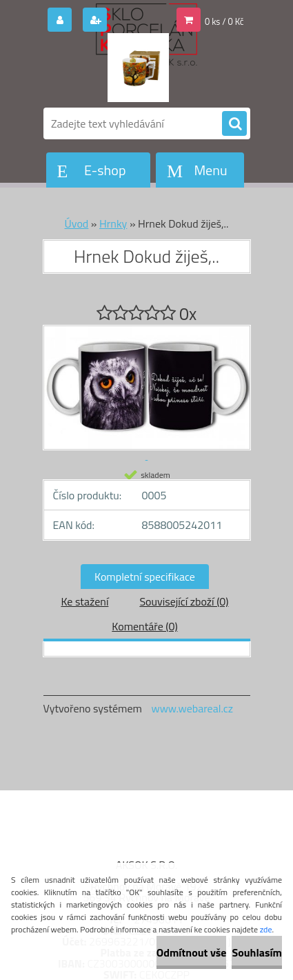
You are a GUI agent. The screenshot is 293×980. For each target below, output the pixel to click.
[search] (234, 124)
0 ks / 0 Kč (224, 21)
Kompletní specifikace (145, 577)
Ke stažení (84, 601)
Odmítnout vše (192, 952)
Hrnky (113, 223)
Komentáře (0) (144, 626)
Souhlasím (257, 952)
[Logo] (138, 68)
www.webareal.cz (192, 708)
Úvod (77, 223)
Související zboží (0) (184, 601)
